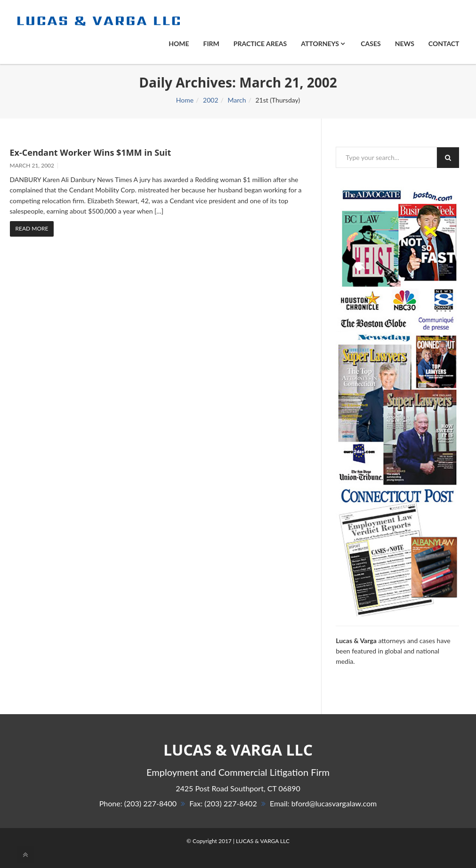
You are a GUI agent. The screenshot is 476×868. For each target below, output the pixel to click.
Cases (371, 44)
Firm (211, 44)
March (237, 100)
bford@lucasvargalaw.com (334, 803)
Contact (444, 44)
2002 (210, 100)
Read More (32, 228)
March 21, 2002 (32, 165)
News (405, 44)
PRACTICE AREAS (260, 44)
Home (179, 44)
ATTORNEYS (323, 44)
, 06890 (238, 788)
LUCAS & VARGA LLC (263, 841)
